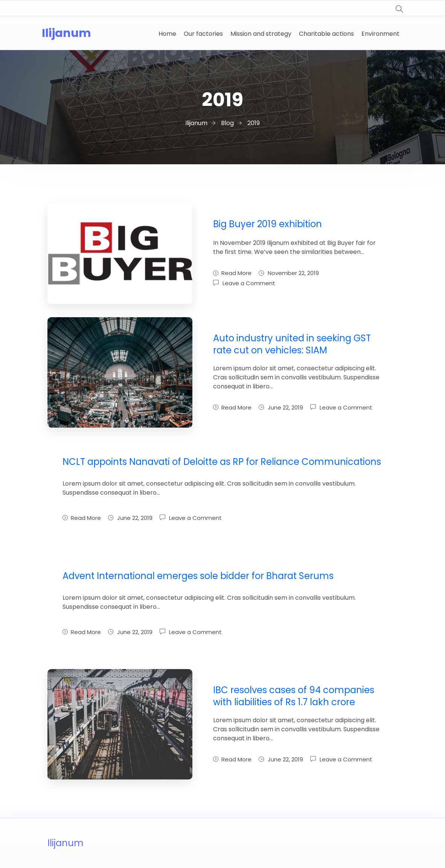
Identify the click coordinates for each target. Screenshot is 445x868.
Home (167, 34)
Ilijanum (66, 33)
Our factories (203, 34)
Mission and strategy (261, 34)
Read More (232, 273)
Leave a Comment (249, 283)
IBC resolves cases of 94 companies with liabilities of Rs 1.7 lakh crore (294, 696)
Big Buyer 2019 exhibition (267, 224)
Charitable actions (326, 34)
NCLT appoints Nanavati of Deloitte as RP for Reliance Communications (222, 462)
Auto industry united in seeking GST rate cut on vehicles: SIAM (292, 344)
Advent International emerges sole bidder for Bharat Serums (198, 576)
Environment (380, 34)
